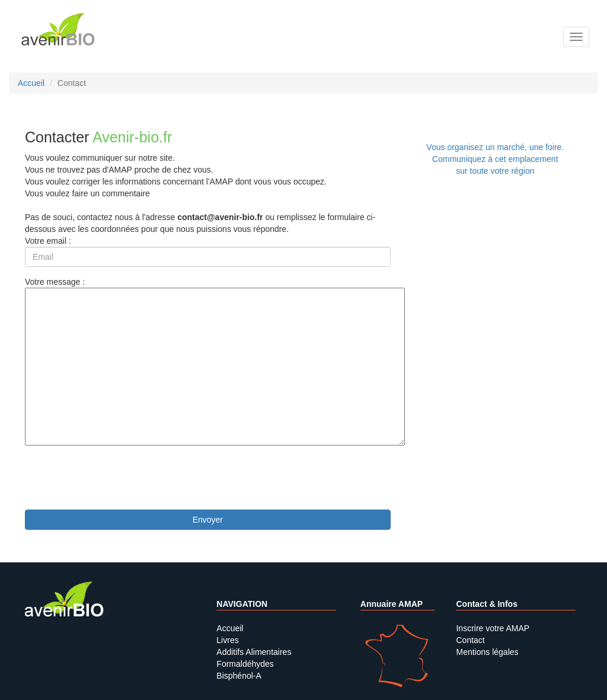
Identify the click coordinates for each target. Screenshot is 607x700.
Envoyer (208, 520)
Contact (470, 640)
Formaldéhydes (245, 664)
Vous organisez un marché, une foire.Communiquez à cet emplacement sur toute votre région (495, 159)
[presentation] (115, 478)
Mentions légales (487, 652)
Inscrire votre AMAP (493, 628)
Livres (227, 640)
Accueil (230, 628)
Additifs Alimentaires (254, 652)
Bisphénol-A (239, 676)
